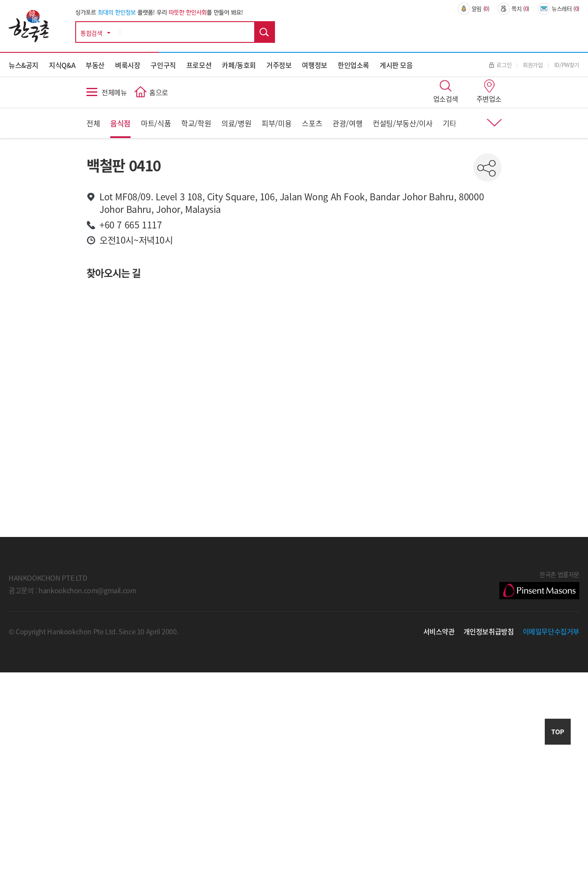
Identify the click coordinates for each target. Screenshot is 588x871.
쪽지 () (513, 9)
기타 (449, 123)
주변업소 (489, 99)
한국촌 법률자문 (539, 585)
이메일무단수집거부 (551, 631)
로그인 (500, 65)
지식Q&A (62, 65)
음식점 (120, 123)
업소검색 (446, 99)
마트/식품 (156, 123)
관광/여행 (347, 123)
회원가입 (533, 65)
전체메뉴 (114, 92)
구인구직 (163, 65)
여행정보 (314, 65)
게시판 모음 (396, 65)
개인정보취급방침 (489, 631)
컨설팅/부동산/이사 (403, 123)
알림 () (474, 9)
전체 (93, 123)
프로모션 (199, 65)
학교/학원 (196, 123)
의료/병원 (236, 123)
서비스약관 (439, 631)
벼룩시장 (128, 65)
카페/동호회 (239, 65)
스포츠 (312, 123)
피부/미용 (276, 123)
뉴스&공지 (24, 65)
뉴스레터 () (559, 9)
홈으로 (159, 92)
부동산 (95, 65)
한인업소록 (353, 65)
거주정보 (279, 65)
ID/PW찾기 (567, 65)
